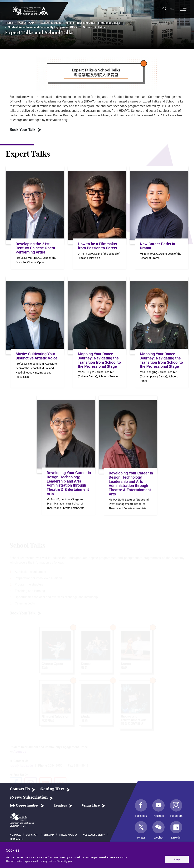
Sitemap (49, 835)
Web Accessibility (94, 835)
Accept (177, 859)
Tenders (60, 806)
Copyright (32, 835)
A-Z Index (15, 835)
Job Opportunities (24, 806)
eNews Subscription (29, 797)
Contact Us (20, 789)
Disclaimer (17, 839)
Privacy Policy (68, 835)
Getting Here (53, 789)
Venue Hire (91, 806)
